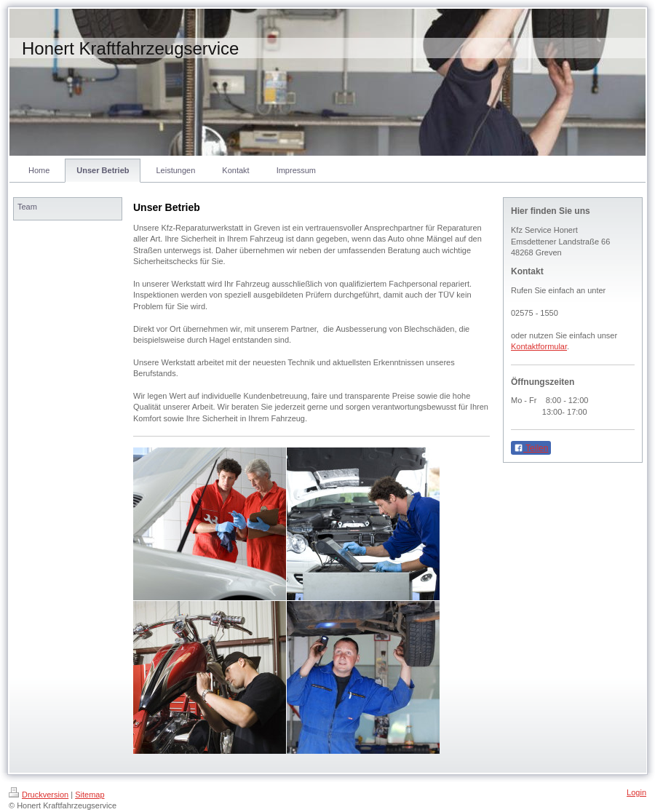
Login (636, 792)
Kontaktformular (539, 346)
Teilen (531, 448)
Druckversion (39, 795)
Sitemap (90, 795)
